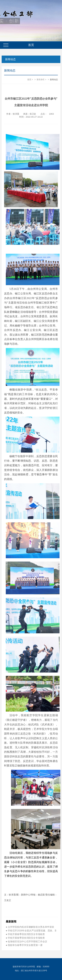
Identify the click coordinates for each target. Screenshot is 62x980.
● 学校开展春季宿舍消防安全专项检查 (25, 934)
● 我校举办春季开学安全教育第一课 (24, 945)
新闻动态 (10, 59)
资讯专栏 (41, 80)
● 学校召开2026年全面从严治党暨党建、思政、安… (31, 931)
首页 (29, 80)
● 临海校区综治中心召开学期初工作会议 (26, 941)
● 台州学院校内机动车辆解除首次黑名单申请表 (30, 927)
